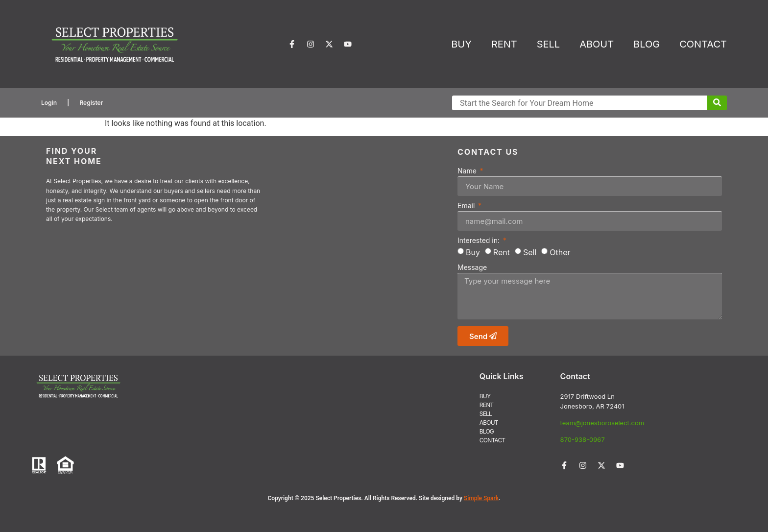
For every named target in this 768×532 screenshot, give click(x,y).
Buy (473, 252)
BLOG (647, 44)
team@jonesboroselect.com (602, 423)
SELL (548, 44)
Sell (530, 252)
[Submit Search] (717, 103)
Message (472, 268)
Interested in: (480, 241)
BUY (461, 44)
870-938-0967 (583, 439)
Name (468, 171)
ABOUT (597, 44)
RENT (504, 44)
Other (560, 252)
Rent (502, 252)
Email (467, 206)
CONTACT (703, 44)
